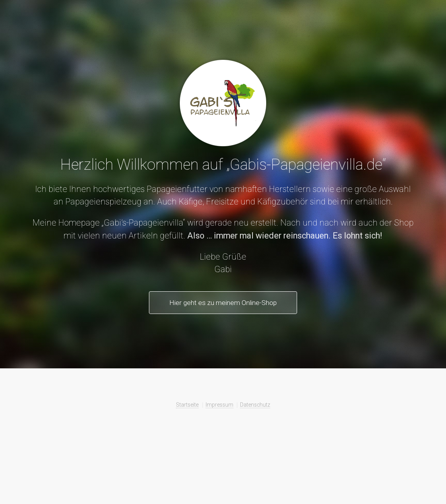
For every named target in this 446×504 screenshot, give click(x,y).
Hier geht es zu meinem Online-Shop (223, 303)
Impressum (219, 405)
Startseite (187, 405)
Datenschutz (255, 405)
